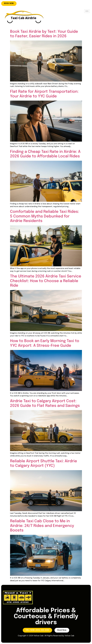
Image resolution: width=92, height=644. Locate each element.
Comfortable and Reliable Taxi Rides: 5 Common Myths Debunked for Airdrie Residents (45, 216)
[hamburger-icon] (87, 11)
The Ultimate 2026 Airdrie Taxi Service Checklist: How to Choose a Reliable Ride (46, 281)
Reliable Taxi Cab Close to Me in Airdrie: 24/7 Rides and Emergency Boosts (42, 526)
